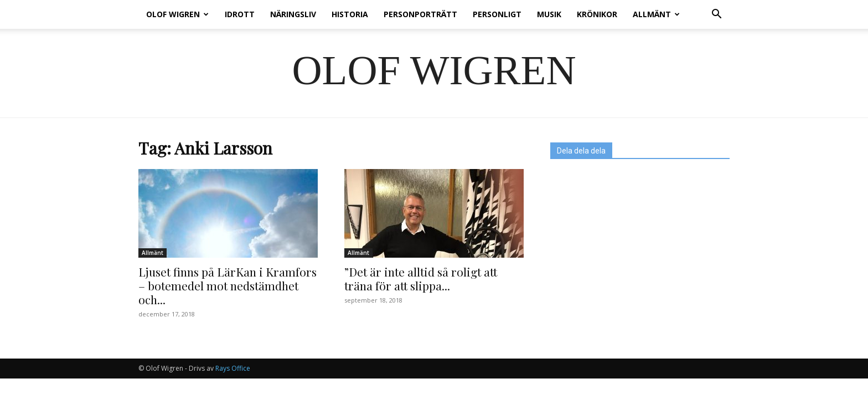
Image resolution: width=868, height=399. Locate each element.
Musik (549, 14)
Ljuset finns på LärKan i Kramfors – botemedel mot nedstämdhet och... (228, 285)
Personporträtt (420, 14)
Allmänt (656, 14)
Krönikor (597, 14)
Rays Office (233, 368)
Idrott (240, 14)
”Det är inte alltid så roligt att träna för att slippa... (421, 278)
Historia (350, 14)
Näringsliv (293, 14)
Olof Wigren (177, 14)
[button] (716, 15)
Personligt (497, 14)
